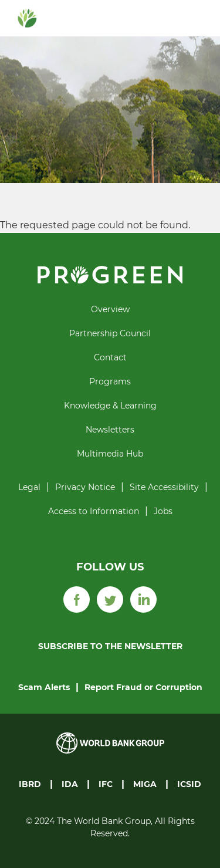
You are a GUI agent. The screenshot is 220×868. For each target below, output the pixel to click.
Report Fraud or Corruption (143, 687)
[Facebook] (77, 599)
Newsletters (110, 430)
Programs (110, 381)
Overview (110, 309)
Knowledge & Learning (110, 406)
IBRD (30, 784)
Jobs (163, 511)
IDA (70, 784)
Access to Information (94, 511)
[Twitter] (110, 599)
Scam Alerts (44, 687)
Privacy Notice (85, 487)
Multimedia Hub (110, 454)
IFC (106, 784)
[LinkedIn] (143, 599)
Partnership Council (110, 333)
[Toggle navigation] (194, 18)
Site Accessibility (164, 487)
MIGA (145, 784)
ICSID (189, 784)
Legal (29, 487)
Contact (110, 357)
